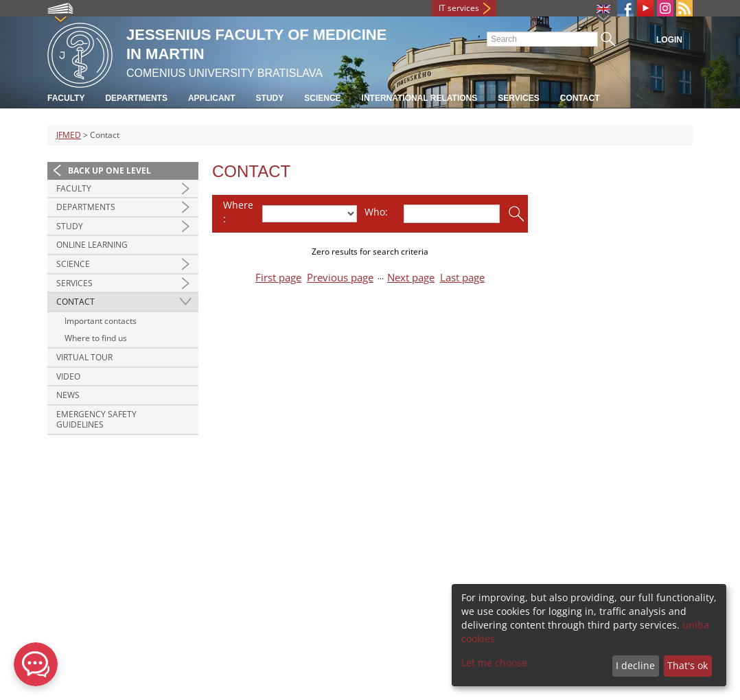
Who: (376, 212)
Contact (580, 98)
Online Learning (92, 245)
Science (322, 98)
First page (278, 278)
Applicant (212, 98)
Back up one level (109, 171)
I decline (635, 665)
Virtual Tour (84, 357)
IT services (459, 8)
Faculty (66, 98)
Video (68, 376)
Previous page (340, 278)
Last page (462, 278)
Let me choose (494, 663)
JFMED (69, 135)
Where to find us (96, 338)
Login (669, 40)
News (68, 395)
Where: (238, 212)
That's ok (687, 665)
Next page (411, 278)
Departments (136, 98)
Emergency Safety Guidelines (96, 420)
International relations (420, 98)
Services (518, 98)
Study (270, 98)
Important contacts (101, 321)
